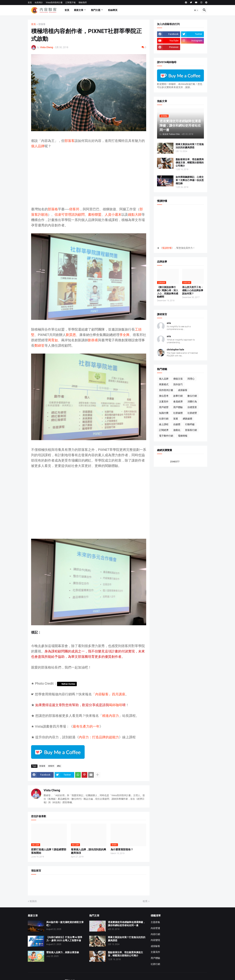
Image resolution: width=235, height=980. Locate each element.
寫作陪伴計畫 (166, 390)
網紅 (59, 766)
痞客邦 (74, 209)
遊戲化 (177, 430)
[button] (196, 10)
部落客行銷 (191, 430)
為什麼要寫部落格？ (122, 850)
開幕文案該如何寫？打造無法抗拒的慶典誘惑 (190, 146)
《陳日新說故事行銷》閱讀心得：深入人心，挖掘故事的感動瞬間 (168, 292)
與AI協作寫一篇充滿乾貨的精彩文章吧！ (65, 924)
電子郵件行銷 (166, 436)
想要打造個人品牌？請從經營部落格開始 (49, 851)
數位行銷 (192, 396)
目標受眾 (192, 407)
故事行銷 (178, 396)
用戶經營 (164, 407)
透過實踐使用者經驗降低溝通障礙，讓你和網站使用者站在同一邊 (127, 924)
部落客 (42, 24)
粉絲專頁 (113, 10)
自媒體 (177, 424)
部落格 (53, 209)
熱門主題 (96, 10)
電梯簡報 (183, 436)
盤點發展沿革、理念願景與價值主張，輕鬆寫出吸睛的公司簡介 (190, 163)
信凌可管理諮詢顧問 (70, 215)
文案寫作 (164, 402)
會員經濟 (178, 402)
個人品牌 (38, 146)
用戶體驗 (178, 407)
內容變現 (155, 940)
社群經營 (192, 413)
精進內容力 (111, 716)
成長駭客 (183, 390)
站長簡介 (39, 3)
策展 (176, 419)
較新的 (33, 901)
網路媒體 (187, 419)
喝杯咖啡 (116, 705)
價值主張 (178, 379)
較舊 (145, 901)
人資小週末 (113, 215)
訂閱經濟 (164, 430)
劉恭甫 (93, 340)
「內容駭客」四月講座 (109, 694)
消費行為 (192, 402)
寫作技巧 (178, 384)
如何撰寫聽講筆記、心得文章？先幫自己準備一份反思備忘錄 (190, 180)
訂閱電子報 (71, 3)
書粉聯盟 (95, 215)
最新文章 (79, 10)
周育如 (53, 340)
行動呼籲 (190, 424)
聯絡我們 (83, 3)
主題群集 (155, 922)
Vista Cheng (52, 790)
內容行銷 (155, 934)
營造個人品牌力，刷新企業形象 (63, 952)
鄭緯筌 (39, 346)
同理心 (191, 379)
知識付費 (164, 413)
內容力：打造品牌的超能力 (99, 737)
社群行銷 (164, 419)
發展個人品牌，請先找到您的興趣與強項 (88, 851)
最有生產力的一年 (86, 726)
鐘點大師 (135, 215)
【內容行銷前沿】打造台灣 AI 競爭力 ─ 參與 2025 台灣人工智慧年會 (64, 939)
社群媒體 (178, 413)
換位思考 (164, 396)
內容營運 (155, 928)
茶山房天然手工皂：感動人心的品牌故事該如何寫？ (193, 290)
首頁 (30, 3)
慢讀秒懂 (167, 248)
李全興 (124, 335)
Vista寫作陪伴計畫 (54, 3)
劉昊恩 (71, 335)
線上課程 (164, 424)
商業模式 (164, 384)
